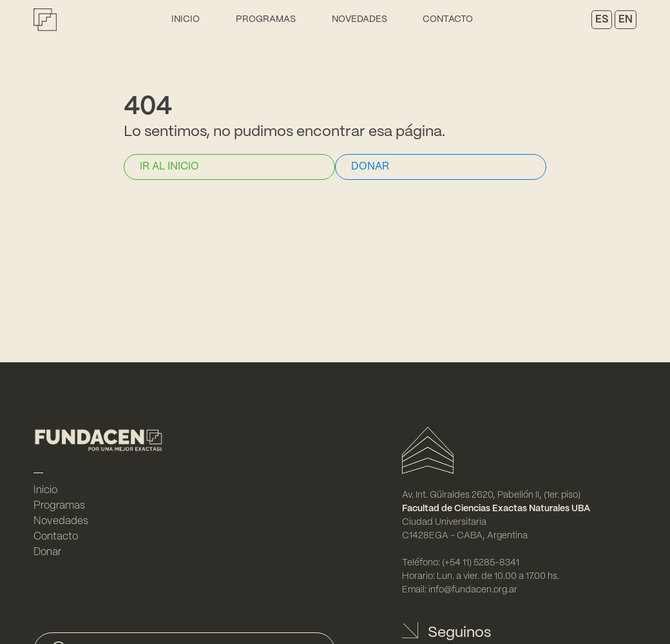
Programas (266, 19)
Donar (47, 552)
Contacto (448, 19)
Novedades (359, 19)
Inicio (186, 19)
